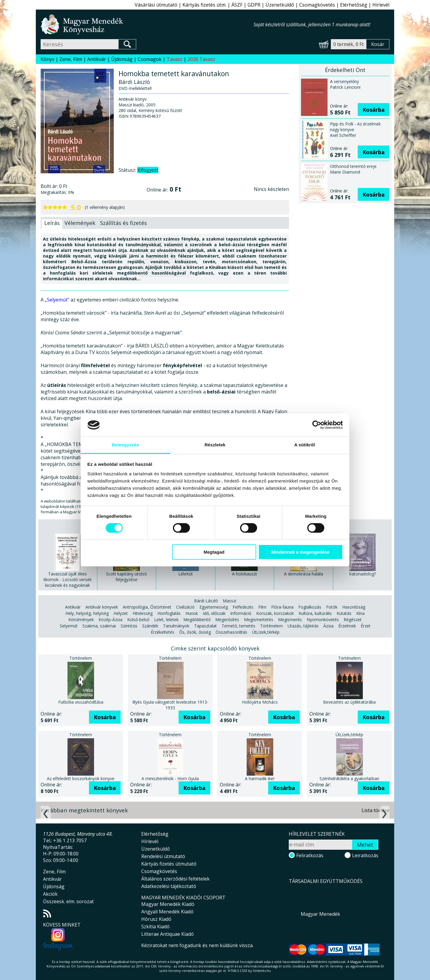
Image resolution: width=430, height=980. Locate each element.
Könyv (47, 59)
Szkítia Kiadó (155, 927)
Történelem (271, 626)
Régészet (353, 620)
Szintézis (129, 626)
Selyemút (57, 300)
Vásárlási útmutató (156, 5)
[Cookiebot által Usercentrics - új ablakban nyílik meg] (317, 425)
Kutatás (344, 613)
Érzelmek (347, 626)
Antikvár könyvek (102, 607)
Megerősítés (227, 620)
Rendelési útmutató (163, 856)
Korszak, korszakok (275, 613)
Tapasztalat (205, 626)
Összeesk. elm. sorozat (68, 901)
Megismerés (290, 620)
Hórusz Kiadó (156, 919)
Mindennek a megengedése (301, 552)
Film (262, 607)
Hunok (192, 613)
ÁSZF (237, 5)
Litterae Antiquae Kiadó (168, 934)
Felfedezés (243, 607)
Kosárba (374, 110)
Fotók (332, 607)
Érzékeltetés (163, 632)
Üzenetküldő (280, 5)
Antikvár (97, 59)
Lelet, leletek (166, 620)
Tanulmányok (176, 626)
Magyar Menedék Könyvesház (147, 24)
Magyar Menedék (320, 914)
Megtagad (214, 552)
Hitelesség (143, 613)
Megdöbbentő (197, 620)
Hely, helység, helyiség (87, 613)
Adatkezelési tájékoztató (169, 886)
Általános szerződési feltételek (175, 879)
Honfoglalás (169, 613)
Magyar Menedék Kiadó (168, 904)
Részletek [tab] (215, 445)
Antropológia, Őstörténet (147, 607)
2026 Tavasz (201, 59)
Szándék (150, 626)
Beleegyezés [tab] (125, 445)
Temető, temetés (238, 626)
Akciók (50, 894)
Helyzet (121, 613)
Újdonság (122, 59)
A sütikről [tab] (305, 445)
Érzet (366, 626)
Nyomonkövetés (323, 620)
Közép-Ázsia (110, 620)
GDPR (254, 5)
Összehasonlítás (231, 632)
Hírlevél (381, 5)
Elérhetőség (354, 5)
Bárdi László (206, 601)
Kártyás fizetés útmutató (169, 864)
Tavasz (175, 59)
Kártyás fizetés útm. (204, 5)
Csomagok (150, 59)
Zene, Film (71, 59)
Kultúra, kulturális (315, 613)
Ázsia (328, 626)
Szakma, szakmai (99, 626)
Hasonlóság (354, 607)
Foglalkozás (310, 607)
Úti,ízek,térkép (266, 632)
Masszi (229, 601)
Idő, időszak (214, 613)
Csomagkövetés (317, 5)
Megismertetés (259, 620)
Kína (360, 613)
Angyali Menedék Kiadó (167, 912)
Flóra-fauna (282, 607)
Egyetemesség (214, 607)
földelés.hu (262, 971)
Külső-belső (138, 620)
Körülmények (81, 620)
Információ (241, 613)
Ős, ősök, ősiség (195, 632)
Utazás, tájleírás (303, 626)
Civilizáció (185, 607)
